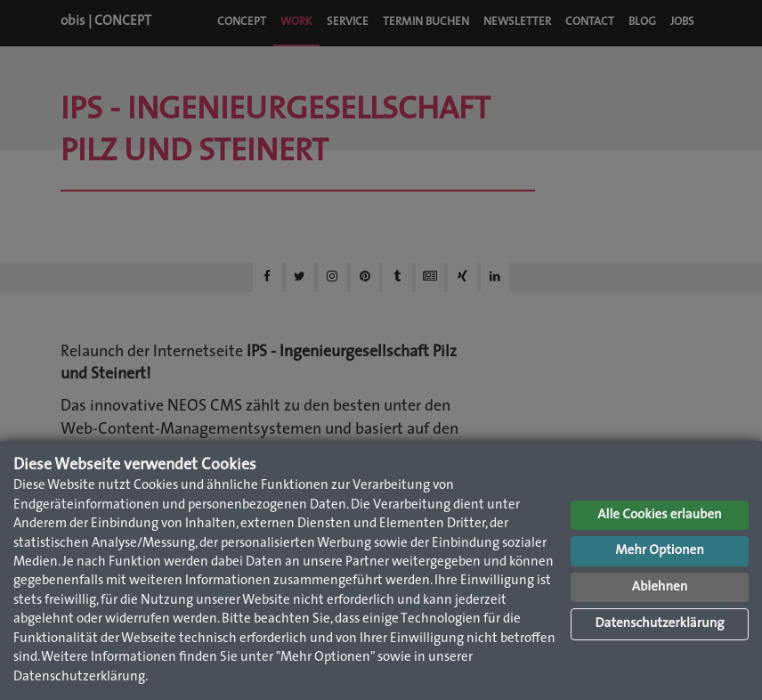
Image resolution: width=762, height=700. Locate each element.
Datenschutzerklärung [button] (659, 624)
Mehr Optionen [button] (660, 551)
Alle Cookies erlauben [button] (659, 515)
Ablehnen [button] (660, 587)
